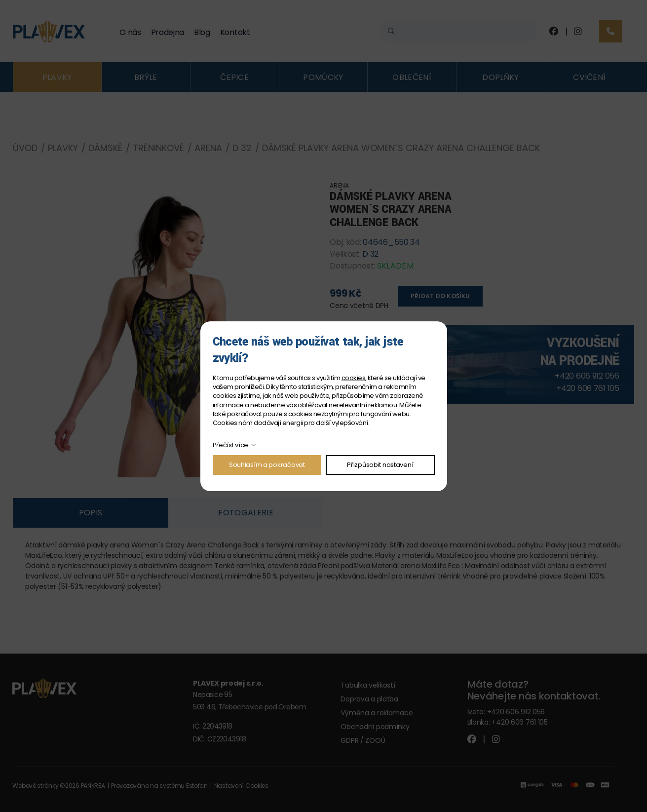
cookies (353, 378)
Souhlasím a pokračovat (267, 465)
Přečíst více (231, 445)
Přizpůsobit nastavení (380, 465)
